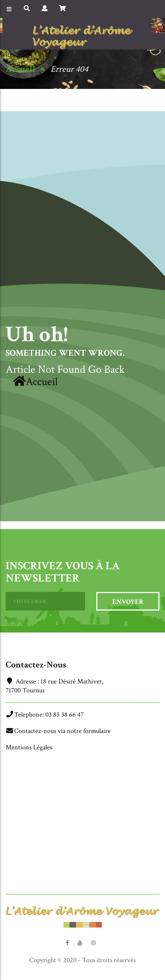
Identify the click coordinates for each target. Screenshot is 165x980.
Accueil (20, 69)
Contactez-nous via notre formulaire (62, 731)
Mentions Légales (29, 747)
